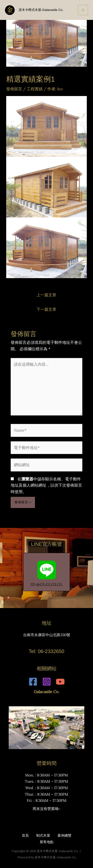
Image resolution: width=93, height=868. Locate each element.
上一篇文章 (46, 295)
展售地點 (47, 842)
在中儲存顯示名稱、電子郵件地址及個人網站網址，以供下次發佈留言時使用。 (46, 485)
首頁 (25, 835)
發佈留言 (14, 89)
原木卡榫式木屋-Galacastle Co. (41, 10)
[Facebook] (33, 682)
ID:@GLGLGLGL (47, 572)
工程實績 (35, 89)
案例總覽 (64, 835)
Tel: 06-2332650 (46, 651)
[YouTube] (60, 682)
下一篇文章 (46, 309)
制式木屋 (43, 835)
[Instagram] (47, 682)
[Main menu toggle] (83, 10)
